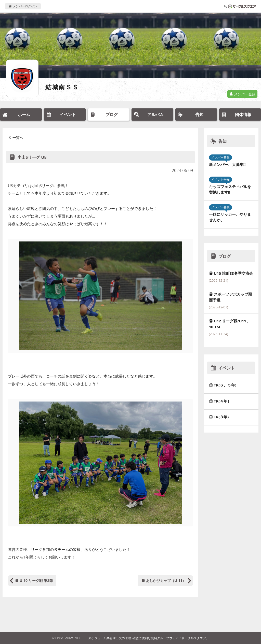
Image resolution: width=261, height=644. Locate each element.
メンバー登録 (242, 94)
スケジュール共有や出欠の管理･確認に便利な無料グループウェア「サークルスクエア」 (149, 638)
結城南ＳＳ (62, 87)
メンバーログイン (23, 6)
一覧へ (18, 138)
